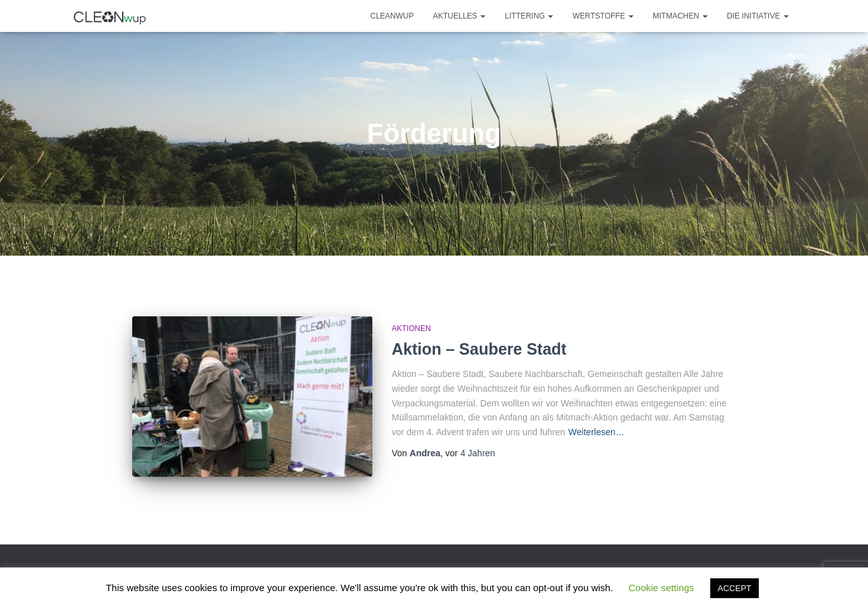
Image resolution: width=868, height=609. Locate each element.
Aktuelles (460, 16)
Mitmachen (680, 16)
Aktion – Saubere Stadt (479, 349)
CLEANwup (392, 16)
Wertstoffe (603, 16)
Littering (529, 16)
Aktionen (411, 328)
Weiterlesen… (597, 432)
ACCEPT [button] (735, 588)
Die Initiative (758, 16)
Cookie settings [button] (661, 588)
